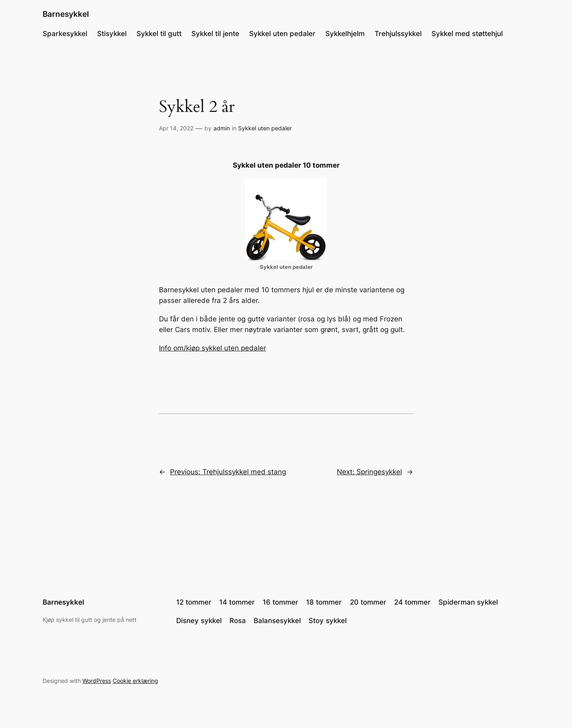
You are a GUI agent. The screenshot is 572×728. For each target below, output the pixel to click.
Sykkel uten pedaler (265, 128)
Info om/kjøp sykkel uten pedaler (212, 348)
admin (222, 128)
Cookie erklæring (135, 681)
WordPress (97, 681)
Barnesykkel (66, 14)
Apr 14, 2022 (176, 128)
